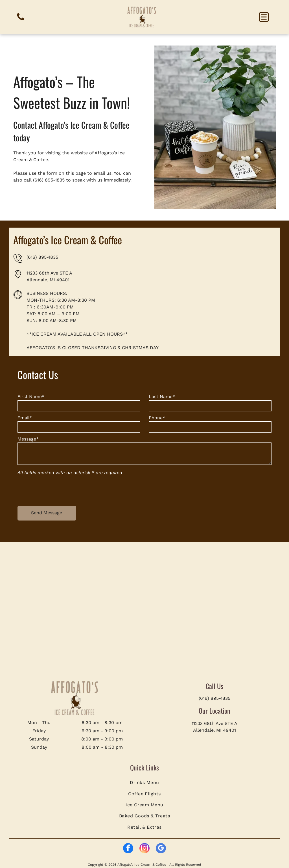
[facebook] (128, 849)
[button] (264, 17)
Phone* (157, 418)
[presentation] (60, 489)
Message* (28, 439)
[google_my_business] (161, 849)
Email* (25, 418)
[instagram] (144, 849)
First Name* (31, 397)
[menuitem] (145, 782)
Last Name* (162, 397)
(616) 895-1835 (49, 180)
